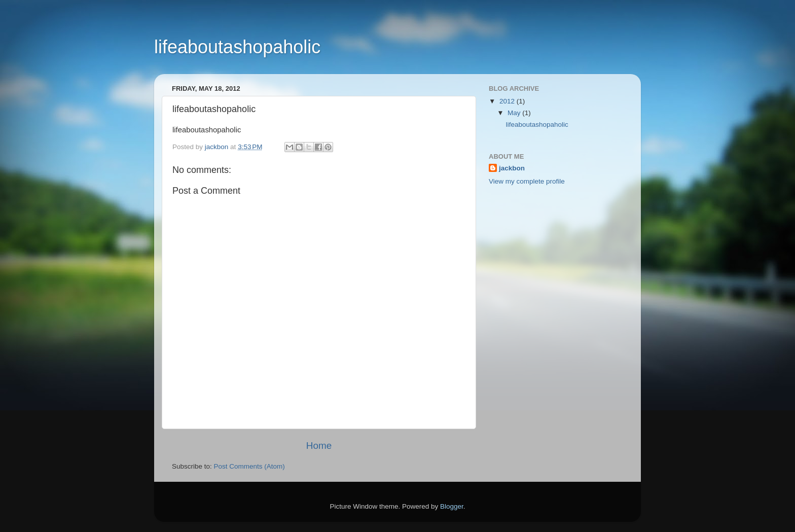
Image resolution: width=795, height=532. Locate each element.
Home (319, 446)
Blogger (452, 506)
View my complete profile (527, 181)
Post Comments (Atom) (249, 466)
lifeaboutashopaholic (237, 47)
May (515, 113)
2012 (508, 101)
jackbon (512, 168)
